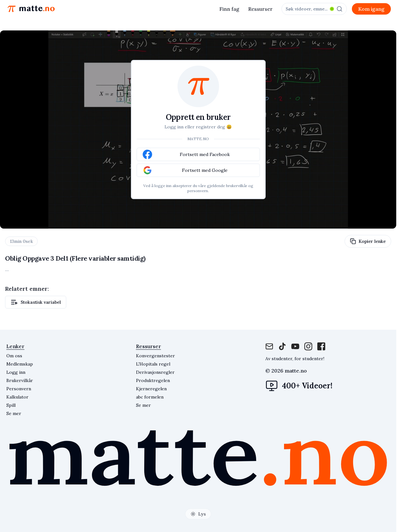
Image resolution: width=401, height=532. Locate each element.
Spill (11, 405)
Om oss (14, 356)
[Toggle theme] (198, 514)
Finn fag (229, 9)
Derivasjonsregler (155, 372)
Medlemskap (20, 364)
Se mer (143, 405)
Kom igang (371, 9)
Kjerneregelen (151, 389)
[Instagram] (295, 346)
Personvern (19, 389)
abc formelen (150, 397)
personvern (198, 191)
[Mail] (269, 346)
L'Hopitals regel (153, 364)
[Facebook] (282, 346)
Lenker (15, 346)
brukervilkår (237, 186)
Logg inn (16, 372)
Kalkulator (17, 397)
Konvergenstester (155, 356)
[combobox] (314, 9)
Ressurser (260, 9)
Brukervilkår (20, 380)
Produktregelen (153, 380)
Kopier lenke (368, 241)
